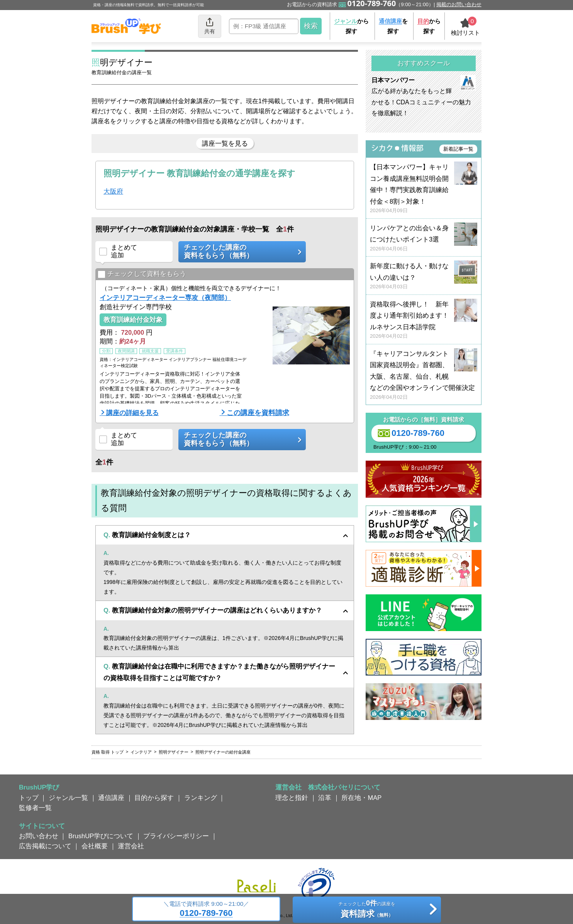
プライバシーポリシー (176, 836)
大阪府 (113, 191)
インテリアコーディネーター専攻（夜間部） (165, 298)
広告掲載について (45, 846)
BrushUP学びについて (101, 836)
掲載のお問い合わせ (459, 4)
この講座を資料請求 (258, 413)
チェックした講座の (239, 252)
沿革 (325, 798)
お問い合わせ (39, 836)
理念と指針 (292, 798)
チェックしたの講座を (367, 910)
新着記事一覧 (458, 149)
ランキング (201, 798)
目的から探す (154, 798)
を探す (393, 26)
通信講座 (111, 798)
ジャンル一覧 (68, 798)
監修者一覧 (35, 808)
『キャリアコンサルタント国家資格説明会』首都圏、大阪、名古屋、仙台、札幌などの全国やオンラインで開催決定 (424, 375)
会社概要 (95, 846)
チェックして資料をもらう (142, 274)
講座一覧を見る (225, 143)
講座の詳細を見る (132, 413)
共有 (210, 26)
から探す (351, 26)
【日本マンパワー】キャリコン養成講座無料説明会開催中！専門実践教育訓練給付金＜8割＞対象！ (424, 189)
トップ (29, 798)
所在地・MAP (361, 798)
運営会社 (131, 846)
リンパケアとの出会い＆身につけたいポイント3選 (424, 239)
